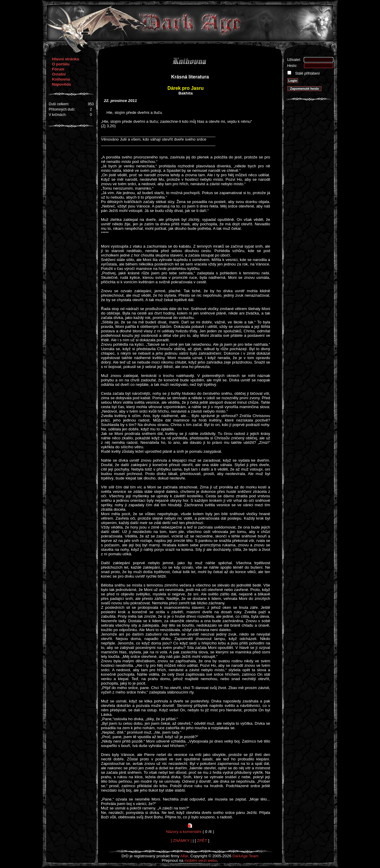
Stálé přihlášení (307, 73)
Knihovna (61, 79)
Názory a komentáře (184, 832)
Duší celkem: (59, 104)
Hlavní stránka (65, 59)
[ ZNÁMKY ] (181, 841)
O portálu (61, 64)
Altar (184, 856)
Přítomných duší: (62, 109)
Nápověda (61, 84)
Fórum (58, 69)
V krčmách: (58, 115)
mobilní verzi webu (201, 860)
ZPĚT (202, 841)
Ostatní (59, 74)
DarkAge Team (246, 856)
